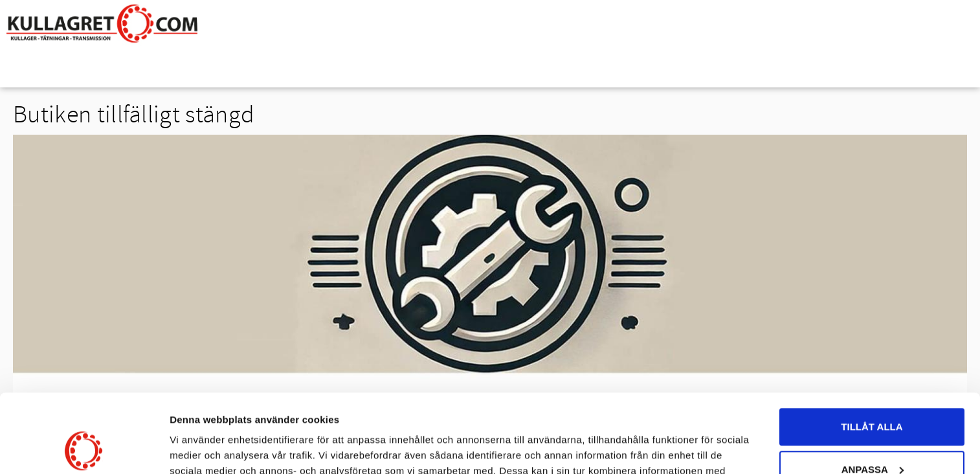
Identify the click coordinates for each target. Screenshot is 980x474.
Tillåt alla (872, 353)
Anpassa (873, 395)
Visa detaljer (198, 448)
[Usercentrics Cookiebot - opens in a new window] (84, 449)
